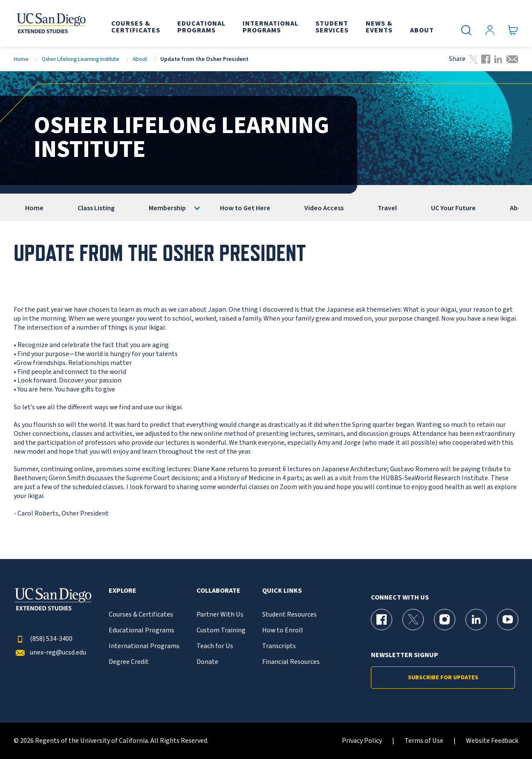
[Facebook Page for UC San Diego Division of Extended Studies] (382, 620)
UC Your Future (453, 208)
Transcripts (279, 646)
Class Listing (96, 208)
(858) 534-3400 (43, 639)
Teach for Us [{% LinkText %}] (215, 646)
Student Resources (289, 615)
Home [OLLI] (34, 208)
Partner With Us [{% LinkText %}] (220, 615)
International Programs (144, 646)
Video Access (324, 208)
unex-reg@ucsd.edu (50, 653)
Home (21, 59)
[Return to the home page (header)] (51, 23)
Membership (167, 208)
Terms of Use (424, 741)
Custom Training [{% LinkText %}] (221, 630)
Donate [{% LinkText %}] (207, 662)
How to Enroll (283, 630)
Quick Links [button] (282, 591)
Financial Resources (291, 662)
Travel (387, 208)
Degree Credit (129, 662)
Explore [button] (123, 591)
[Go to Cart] (513, 30)
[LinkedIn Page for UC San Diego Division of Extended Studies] (476, 620)
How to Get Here (245, 208)
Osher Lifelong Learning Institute (81, 59)
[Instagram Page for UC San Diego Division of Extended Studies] (445, 620)
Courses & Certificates (141, 615)
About (140, 59)
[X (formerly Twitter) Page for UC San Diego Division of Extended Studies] (413, 620)
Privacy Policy (362, 741)
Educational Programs (142, 630)
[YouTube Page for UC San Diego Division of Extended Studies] (508, 620)
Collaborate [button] (218, 591)
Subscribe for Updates (443, 678)
